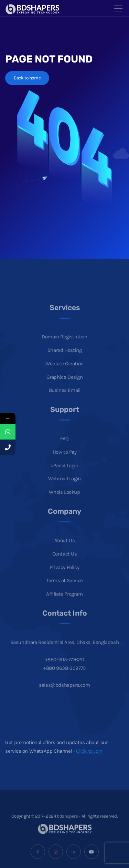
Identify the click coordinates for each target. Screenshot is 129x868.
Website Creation (64, 371)
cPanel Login (64, 473)
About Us (65, 548)
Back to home (27, 78)
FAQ (64, 446)
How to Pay (65, 459)
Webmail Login (64, 486)
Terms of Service (64, 588)
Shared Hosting (64, 357)
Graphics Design (65, 384)
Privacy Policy (64, 575)
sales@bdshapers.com (64, 693)
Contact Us (65, 561)
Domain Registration (64, 344)
